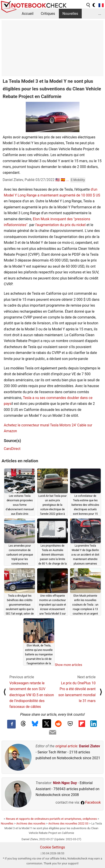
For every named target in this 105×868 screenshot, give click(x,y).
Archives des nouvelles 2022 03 (68, 823)
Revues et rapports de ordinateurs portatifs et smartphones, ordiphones (51, 819)
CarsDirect (12, 449)
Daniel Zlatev (90, 746)
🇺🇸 (58, 180)
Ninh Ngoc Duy (65, 783)
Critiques (48, 14)
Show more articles (69, 665)
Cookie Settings (53, 847)
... (100, 14)
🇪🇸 (63, 180)
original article (66, 746)
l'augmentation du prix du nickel (60, 225)
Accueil (28, 14)
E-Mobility (78, 180)
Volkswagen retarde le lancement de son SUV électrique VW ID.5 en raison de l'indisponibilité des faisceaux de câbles (32, 695)
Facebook (91, 802)
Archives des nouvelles (31, 823)
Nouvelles (70, 14)
